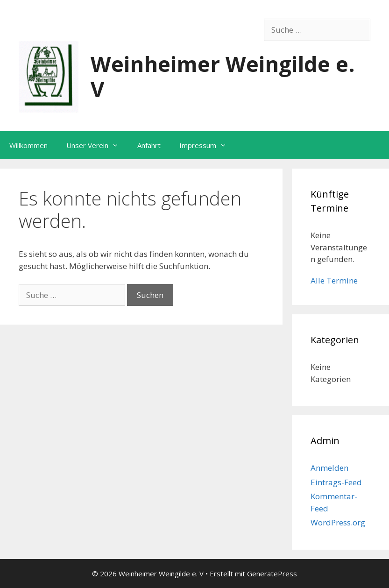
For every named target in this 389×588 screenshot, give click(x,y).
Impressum (208, 145)
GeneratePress (272, 574)
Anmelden (329, 468)
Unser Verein (97, 145)
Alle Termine (334, 280)
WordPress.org (338, 522)
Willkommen (28, 145)
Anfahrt (149, 145)
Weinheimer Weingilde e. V (223, 76)
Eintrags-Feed (336, 482)
